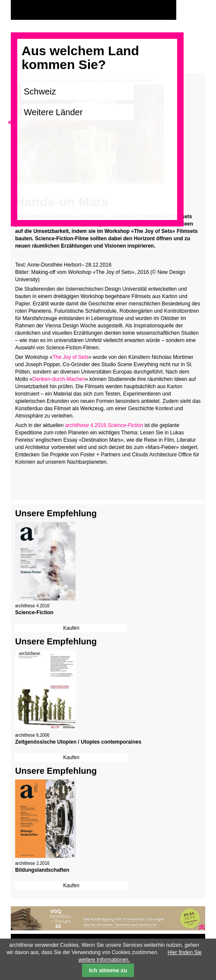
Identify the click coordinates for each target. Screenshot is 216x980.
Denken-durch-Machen (59, 379)
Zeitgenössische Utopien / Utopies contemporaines (78, 742)
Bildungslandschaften (42, 870)
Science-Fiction (34, 612)
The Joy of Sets (70, 357)
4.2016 (104, 425)
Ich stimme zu (108, 970)
